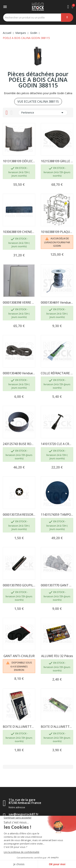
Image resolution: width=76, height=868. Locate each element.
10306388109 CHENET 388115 (19, 232)
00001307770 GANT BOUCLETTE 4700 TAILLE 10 (57, 585)
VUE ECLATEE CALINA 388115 (38, 102)
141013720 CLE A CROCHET (57, 444)
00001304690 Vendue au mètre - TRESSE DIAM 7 (19, 373)
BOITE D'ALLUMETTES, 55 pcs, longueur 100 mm (19, 727)
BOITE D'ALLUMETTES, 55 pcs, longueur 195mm (57, 727)
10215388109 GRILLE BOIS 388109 (57, 161)
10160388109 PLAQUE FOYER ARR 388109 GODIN (57, 232)
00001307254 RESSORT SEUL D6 (19, 515)
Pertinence (43, 113)
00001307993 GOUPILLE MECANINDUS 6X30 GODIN (19, 585)
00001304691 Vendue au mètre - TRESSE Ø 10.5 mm (57, 302)
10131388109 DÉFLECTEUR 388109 (19, 161)
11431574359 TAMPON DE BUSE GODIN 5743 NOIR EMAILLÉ (57, 515)
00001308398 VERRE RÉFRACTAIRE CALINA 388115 (19, 302)
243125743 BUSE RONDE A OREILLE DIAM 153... (19, 444)
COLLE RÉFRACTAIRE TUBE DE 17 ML (57, 373)
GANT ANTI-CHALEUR (19, 656)
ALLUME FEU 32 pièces (57, 656)
